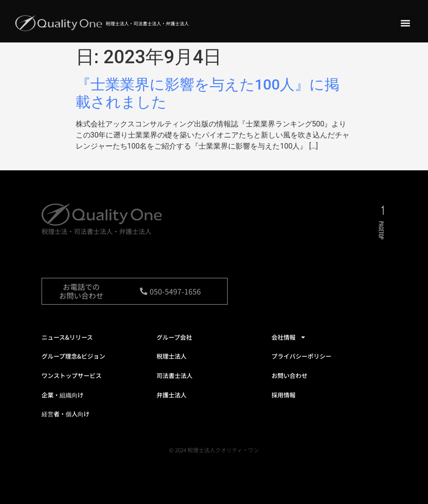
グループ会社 (174, 337)
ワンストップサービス (72, 375)
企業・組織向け (63, 395)
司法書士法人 (175, 375)
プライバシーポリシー (301, 356)
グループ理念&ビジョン (73, 356)
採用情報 (283, 395)
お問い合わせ (289, 375)
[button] (405, 23)
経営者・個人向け (66, 414)
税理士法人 (172, 356)
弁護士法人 (172, 395)
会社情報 (289, 337)
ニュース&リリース (67, 337)
